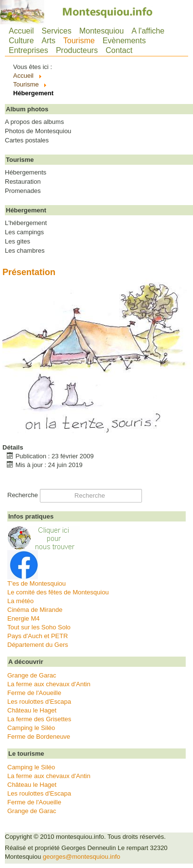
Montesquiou (102, 31)
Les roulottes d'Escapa (39, 702)
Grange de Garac (32, 675)
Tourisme (79, 41)
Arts (49, 41)
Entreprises (28, 50)
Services (57, 31)
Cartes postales (27, 140)
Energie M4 (23, 618)
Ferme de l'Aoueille (34, 693)
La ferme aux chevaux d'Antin (49, 684)
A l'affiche (148, 31)
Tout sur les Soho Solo (39, 627)
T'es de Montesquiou (36, 583)
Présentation (29, 272)
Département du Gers (38, 645)
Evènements (124, 41)
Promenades (23, 191)
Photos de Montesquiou (38, 131)
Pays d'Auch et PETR (38, 636)
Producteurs (77, 50)
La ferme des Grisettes (39, 719)
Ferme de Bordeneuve (39, 737)
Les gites (18, 242)
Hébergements (26, 173)
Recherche (23, 495)
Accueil (21, 31)
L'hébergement (26, 223)
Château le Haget (32, 710)
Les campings (24, 232)
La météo (20, 601)
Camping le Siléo (31, 728)
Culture (21, 41)
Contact (119, 50)
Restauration (23, 182)
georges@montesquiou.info (81, 857)
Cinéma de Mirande (35, 610)
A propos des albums (34, 122)
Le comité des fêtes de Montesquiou (58, 592)
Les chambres (25, 251)
